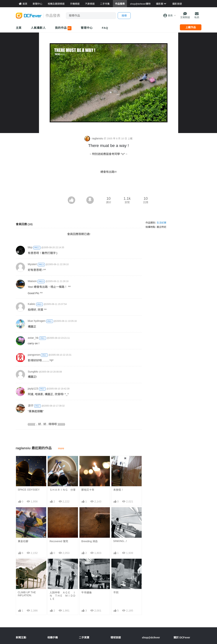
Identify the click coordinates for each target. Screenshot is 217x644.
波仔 (31, 406)
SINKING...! (120, 541)
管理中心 (87, 28)
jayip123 (33, 388)
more (61, 448)
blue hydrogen (37, 321)
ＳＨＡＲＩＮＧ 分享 (63, 490)
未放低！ (118, 490)
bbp (30, 247)
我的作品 (63, 28)
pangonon (34, 355)
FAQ (105, 28)
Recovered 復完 (59, 541)
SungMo (33, 372)
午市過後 (87, 593)
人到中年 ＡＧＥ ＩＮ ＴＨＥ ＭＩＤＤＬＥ (63, 596)
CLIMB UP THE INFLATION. (27, 594)
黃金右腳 (23, 541)
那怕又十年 (88, 490)
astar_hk (33, 338)
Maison (32, 281)
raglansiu (94, 138)
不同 (116, 593)
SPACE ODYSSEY (29, 490)
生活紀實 (161, 223)
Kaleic (32, 304)
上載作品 (191, 27)
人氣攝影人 (38, 28)
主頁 (19, 28)
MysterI (32, 264)
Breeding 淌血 (89, 541)
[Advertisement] (109, 186)
